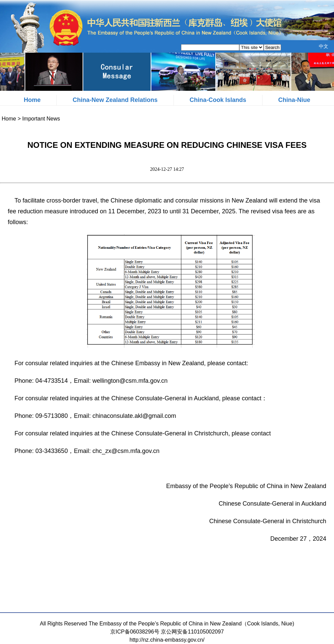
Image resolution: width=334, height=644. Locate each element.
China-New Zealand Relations (115, 100)
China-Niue (294, 100)
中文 (324, 46)
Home (32, 100)
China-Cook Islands (218, 100)
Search (272, 47)
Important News (41, 119)
